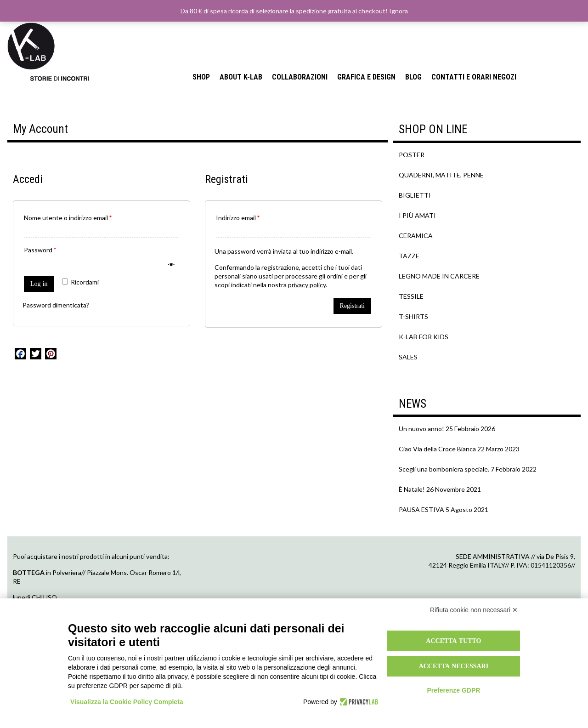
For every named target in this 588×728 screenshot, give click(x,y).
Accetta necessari (454, 666)
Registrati (352, 306)
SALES (408, 357)
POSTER (412, 155)
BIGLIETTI (415, 195)
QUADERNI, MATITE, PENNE (441, 175)
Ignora (399, 11)
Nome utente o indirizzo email (68, 218)
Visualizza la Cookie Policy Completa (127, 702)
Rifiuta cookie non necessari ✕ (474, 610)
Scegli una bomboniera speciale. (444, 469)
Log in (39, 284)
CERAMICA (416, 236)
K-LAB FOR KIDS (424, 337)
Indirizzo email (238, 218)
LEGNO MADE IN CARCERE (439, 276)
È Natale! (412, 489)
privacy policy (307, 285)
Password (40, 250)
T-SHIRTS (413, 316)
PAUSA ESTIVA (421, 509)
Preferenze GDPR (453, 690)
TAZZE (409, 256)
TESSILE (411, 296)
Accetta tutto (453, 641)
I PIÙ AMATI (417, 215)
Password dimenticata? (56, 305)
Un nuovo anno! (421, 429)
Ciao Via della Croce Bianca (437, 449)
